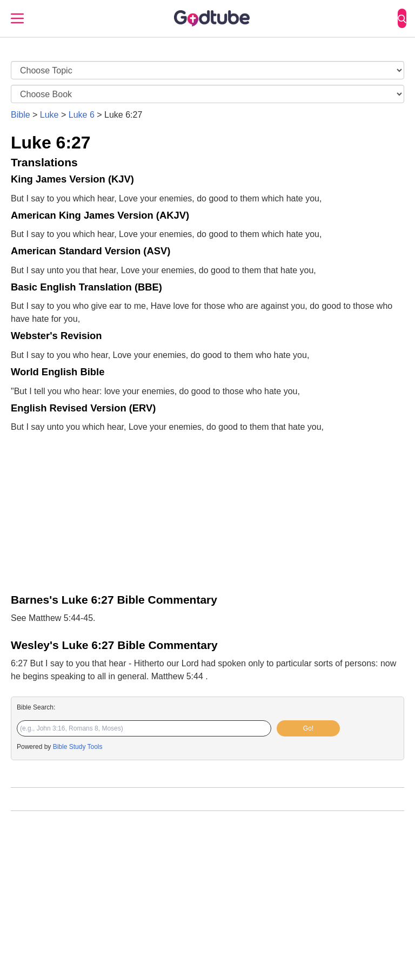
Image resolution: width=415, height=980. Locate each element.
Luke (49, 115)
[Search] (402, 18)
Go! (308, 728)
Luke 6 (82, 115)
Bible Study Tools (78, 747)
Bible (21, 115)
